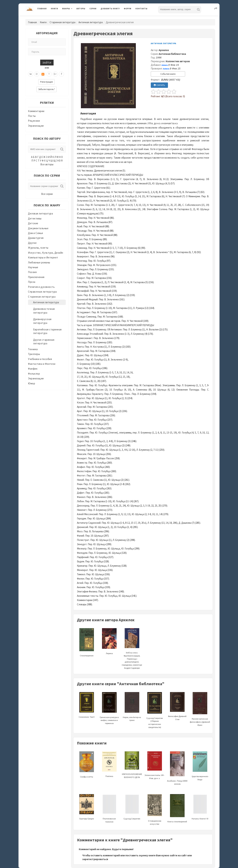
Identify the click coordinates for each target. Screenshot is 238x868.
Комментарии (36, 111)
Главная (42, 9)
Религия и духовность (41, 287)
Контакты (141, 9)
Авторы (81, 9)
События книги (168, 74)
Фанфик (33, 369)
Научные (33, 267)
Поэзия (32, 272)
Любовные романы (39, 262)
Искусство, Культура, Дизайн (46, 253)
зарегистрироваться (95, 859)
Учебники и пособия (40, 359)
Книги (54, 9)
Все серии (47, 194)
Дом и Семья (35, 233)
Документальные (38, 228)
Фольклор (34, 374)
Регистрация (46, 82)
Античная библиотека (172, 54)
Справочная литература (42, 292)
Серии (93, 9)
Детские (33, 223)
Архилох (164, 50)
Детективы (35, 218)
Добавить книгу (110, 9)
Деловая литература (40, 213)
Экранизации (36, 126)
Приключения (36, 277)
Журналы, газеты (38, 248)
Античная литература (91, 22)
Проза (32, 282)
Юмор (32, 383)
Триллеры (34, 354)
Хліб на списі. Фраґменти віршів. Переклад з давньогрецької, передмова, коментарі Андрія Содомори (132, 653)
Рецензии (34, 121)
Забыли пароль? (47, 89)
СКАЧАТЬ (159, 85)
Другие (32, 243)
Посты (32, 116)
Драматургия (36, 238)
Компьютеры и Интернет (43, 257)
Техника (33, 349)
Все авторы (47, 164)
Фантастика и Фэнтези (42, 364)
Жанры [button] (66, 9)
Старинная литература (63, 22)
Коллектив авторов (178, 61)
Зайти (47, 62)
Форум (128, 9)
